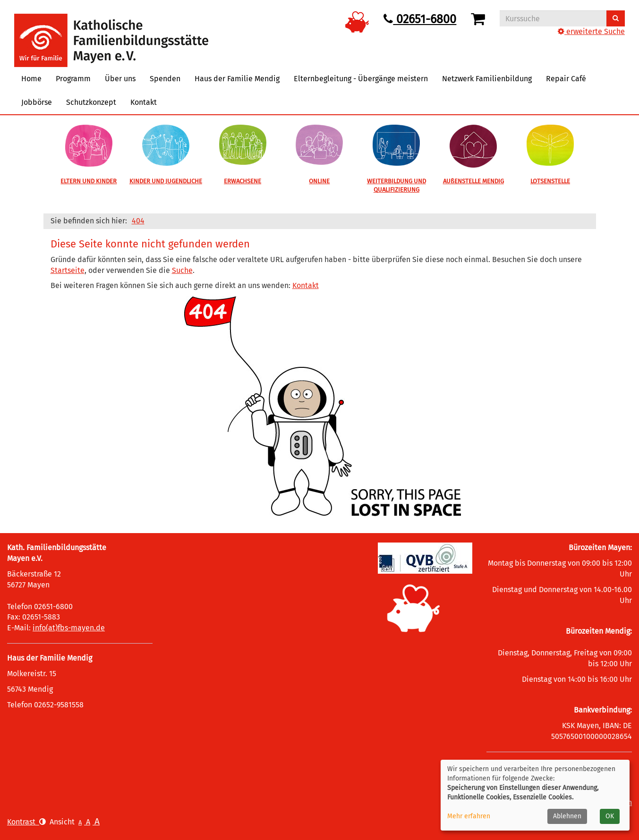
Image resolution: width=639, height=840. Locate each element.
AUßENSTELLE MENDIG (473, 181)
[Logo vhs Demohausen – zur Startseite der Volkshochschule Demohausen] (111, 33)
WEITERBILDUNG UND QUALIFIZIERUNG (396, 186)
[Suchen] (616, 18)
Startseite (68, 270)
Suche (182, 270)
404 (138, 221)
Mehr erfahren (469, 816)
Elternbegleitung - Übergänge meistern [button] (361, 79)
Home (31, 79)
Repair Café (566, 79)
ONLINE (319, 181)
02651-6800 (420, 19)
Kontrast (26, 822)
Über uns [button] (120, 79)
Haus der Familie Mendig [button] (237, 79)
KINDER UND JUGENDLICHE (166, 181)
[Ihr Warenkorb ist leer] (480, 19)
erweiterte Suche (591, 31)
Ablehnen (567, 816)
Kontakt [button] (144, 102)
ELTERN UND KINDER (89, 181)
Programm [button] (73, 79)
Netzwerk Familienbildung (487, 79)
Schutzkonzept (91, 102)
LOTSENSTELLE (550, 181)
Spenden (165, 79)
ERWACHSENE (243, 181)
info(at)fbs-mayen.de (69, 628)
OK (610, 816)
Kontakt (306, 285)
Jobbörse (37, 102)
